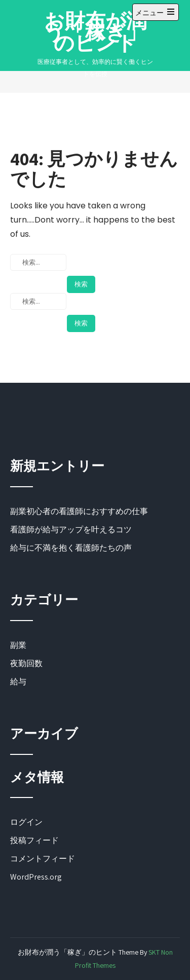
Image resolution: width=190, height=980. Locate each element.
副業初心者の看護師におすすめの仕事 (79, 511)
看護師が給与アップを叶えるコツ (71, 530)
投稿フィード (34, 840)
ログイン (26, 822)
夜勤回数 (26, 663)
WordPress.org (36, 877)
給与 (18, 682)
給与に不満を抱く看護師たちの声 (71, 548)
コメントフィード (43, 859)
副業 (18, 645)
